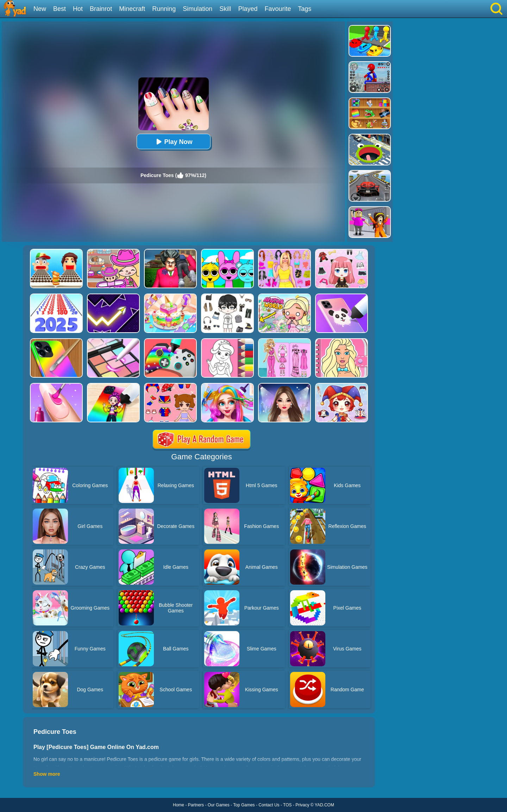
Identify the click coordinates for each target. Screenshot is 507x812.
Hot (78, 9)
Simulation (198, 9)
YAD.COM (324, 805)
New (40, 9)
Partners (196, 805)
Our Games (219, 805)
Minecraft (132, 9)
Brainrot (101, 9)
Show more (47, 774)
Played (248, 9)
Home (179, 805)
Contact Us (269, 805)
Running (164, 9)
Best (60, 9)
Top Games (244, 805)
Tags (305, 9)
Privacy (302, 805)
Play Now (173, 142)
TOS (287, 805)
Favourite (278, 9)
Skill (225, 9)
